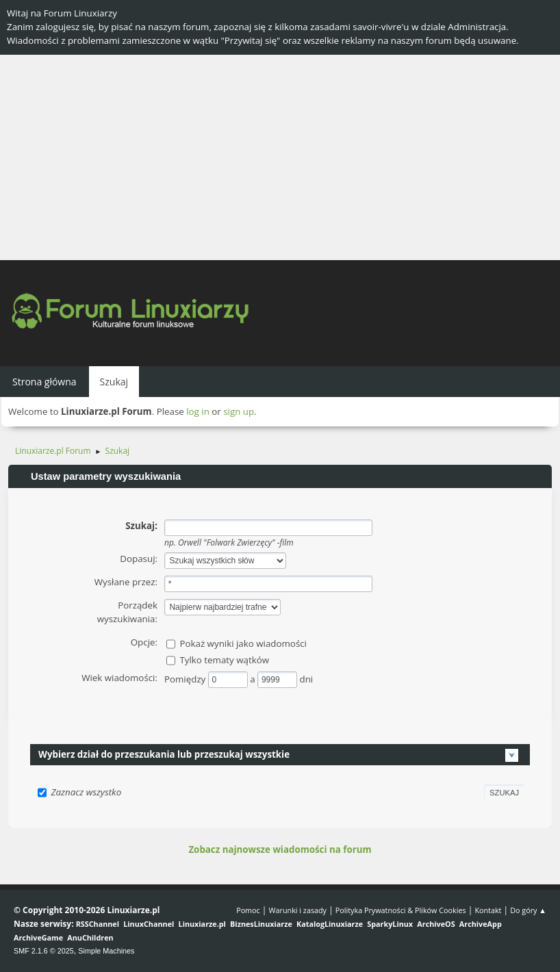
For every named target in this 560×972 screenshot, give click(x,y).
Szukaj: (141, 526)
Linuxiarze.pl (202, 924)
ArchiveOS (436, 924)
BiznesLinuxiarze (261, 924)
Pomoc (248, 910)
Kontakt (488, 910)
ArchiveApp (481, 924)
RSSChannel (98, 924)
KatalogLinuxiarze (330, 924)
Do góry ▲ (528, 910)
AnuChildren (90, 937)
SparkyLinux (390, 924)
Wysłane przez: (126, 582)
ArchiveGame (38, 937)
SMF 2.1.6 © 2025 (44, 951)
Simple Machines (106, 951)
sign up (239, 411)
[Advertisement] (280, 157)
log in (198, 411)
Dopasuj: (139, 559)
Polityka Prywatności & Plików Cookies (401, 910)
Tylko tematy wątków (224, 660)
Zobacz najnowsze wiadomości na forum (280, 849)
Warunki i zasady (298, 910)
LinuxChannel (149, 924)
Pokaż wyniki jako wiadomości (243, 643)
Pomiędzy (186, 679)
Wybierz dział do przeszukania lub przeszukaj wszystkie (164, 754)
